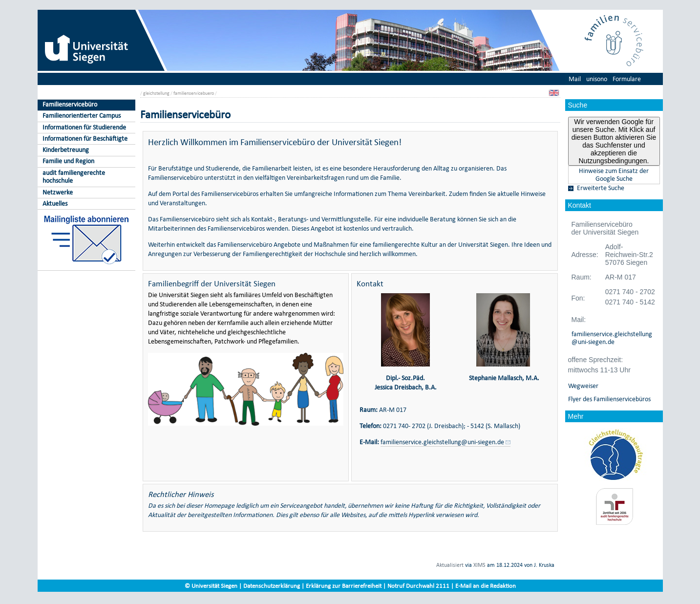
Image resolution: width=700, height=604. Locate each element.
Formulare (627, 79)
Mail (575, 79)
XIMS (479, 565)
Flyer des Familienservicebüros (609, 399)
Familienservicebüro (70, 104)
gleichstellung (156, 93)
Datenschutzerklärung (272, 586)
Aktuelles (55, 204)
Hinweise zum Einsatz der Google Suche (614, 175)
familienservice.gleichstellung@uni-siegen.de (612, 338)
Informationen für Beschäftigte (85, 139)
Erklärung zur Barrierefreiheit (344, 586)
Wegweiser (583, 386)
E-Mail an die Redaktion (486, 586)
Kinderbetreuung (66, 150)
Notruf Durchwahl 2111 (418, 586)
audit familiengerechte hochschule (74, 177)
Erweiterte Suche (601, 188)
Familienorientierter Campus (82, 116)
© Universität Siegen (211, 586)
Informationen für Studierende (84, 127)
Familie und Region (68, 161)
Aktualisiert (450, 565)
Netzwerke (58, 192)
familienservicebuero (194, 93)
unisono (597, 79)
